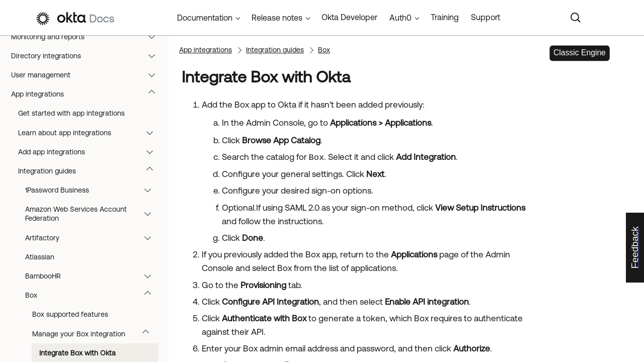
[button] (154, 37)
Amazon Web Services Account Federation (93, 214)
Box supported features (70, 314)
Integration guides (90, 171)
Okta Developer (349, 17)
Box (93, 295)
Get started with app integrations (71, 113)
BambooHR (93, 276)
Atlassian (40, 257)
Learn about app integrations (90, 133)
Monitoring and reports (88, 37)
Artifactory (93, 238)
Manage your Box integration (95, 334)
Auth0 (400, 18)
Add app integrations (90, 152)
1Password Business (93, 190)
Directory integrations (88, 56)
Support (486, 17)
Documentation (205, 18)
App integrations (88, 94)
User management (88, 75)
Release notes (277, 18)
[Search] (576, 18)
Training (445, 17)
